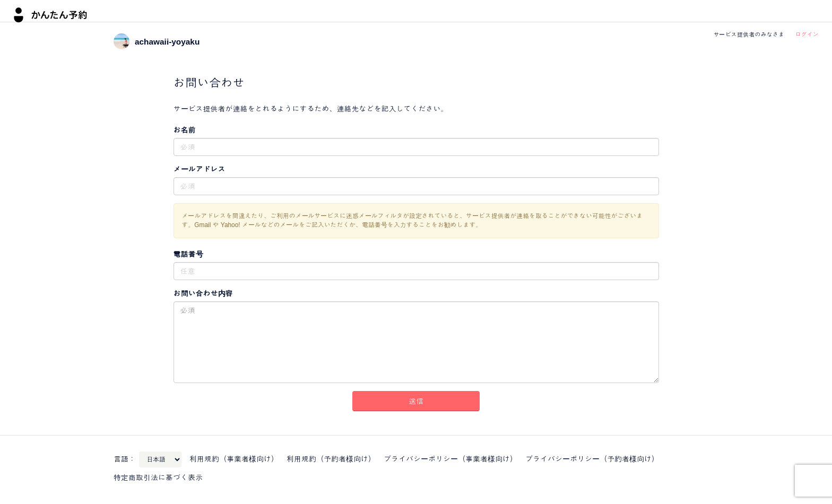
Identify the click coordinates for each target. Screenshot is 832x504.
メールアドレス (200, 169)
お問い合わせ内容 (203, 293)
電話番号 (188, 254)
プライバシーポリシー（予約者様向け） (592, 459)
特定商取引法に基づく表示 (158, 477)
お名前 (185, 130)
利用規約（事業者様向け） (234, 459)
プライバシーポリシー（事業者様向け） (450, 459)
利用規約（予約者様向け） (331, 459)
